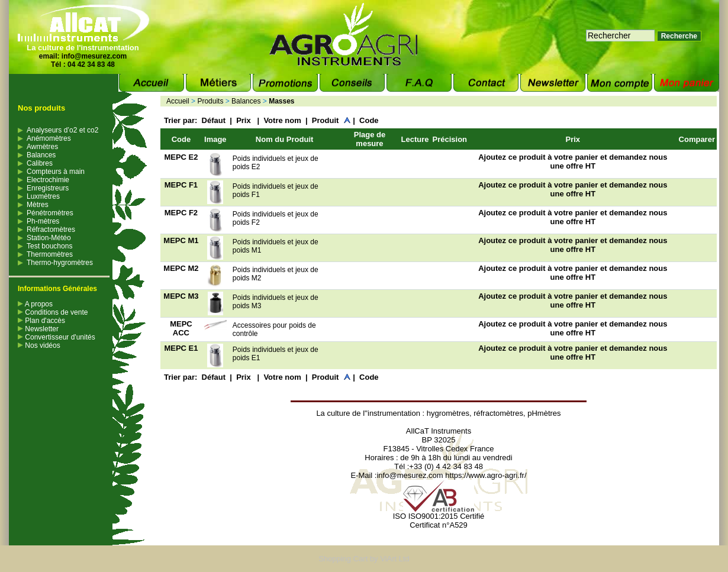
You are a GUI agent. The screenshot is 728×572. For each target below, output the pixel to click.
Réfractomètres (51, 230)
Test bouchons (49, 246)
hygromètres (448, 413)
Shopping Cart (343, 559)
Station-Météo (49, 238)
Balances (41, 155)
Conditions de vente (53, 312)
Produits (210, 101)
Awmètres (42, 147)
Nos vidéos (39, 345)
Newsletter (38, 329)
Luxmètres (43, 196)
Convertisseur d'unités (57, 337)
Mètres (38, 205)
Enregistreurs (48, 188)
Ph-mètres (43, 221)
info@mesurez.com (94, 56)
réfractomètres (498, 413)
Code (369, 120)
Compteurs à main (56, 172)
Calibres (40, 163)
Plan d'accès (41, 321)
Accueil (178, 101)
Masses (281, 101)
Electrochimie (48, 180)
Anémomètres (49, 138)
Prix (244, 120)
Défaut (214, 120)
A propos (35, 304)
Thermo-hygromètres (60, 263)
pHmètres (544, 413)
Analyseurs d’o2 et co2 (62, 130)
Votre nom (282, 120)
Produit (326, 120)
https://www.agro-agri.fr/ (486, 475)
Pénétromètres (50, 213)
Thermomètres (50, 254)
